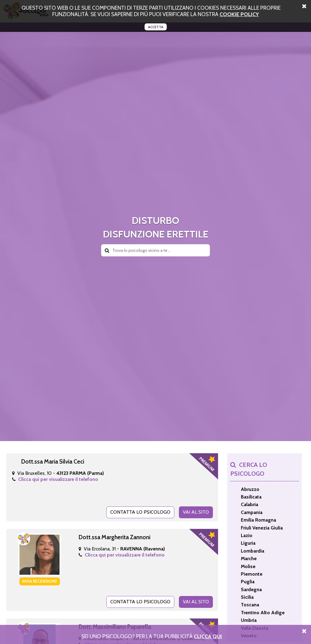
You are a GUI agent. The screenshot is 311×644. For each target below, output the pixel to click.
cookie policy (239, 14)
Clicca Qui (208, 636)
